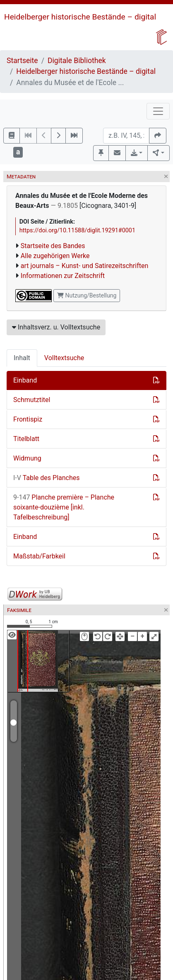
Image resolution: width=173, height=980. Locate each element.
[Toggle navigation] (158, 111)
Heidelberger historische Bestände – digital (80, 17)
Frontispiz (28, 419)
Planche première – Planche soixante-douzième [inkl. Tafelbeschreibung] (64, 507)
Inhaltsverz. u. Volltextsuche (56, 327)
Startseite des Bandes (53, 246)
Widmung (27, 458)
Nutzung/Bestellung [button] (87, 295)
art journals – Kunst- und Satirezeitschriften (84, 266)
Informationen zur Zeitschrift (63, 276)
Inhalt (22, 358)
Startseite (22, 61)
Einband (25, 380)
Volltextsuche (64, 358)
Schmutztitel (32, 400)
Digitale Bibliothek (77, 61)
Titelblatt (26, 439)
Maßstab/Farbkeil (39, 556)
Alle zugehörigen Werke (55, 256)
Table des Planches (47, 478)
